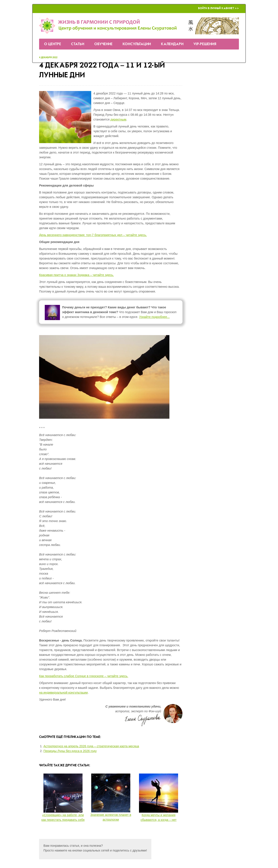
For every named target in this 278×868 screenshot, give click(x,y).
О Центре (53, 44)
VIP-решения (205, 44)
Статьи (78, 44)
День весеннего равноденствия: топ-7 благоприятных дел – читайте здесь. (93, 235)
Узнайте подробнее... (155, 317)
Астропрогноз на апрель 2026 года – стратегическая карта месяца (91, 746)
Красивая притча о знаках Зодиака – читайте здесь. (76, 275)
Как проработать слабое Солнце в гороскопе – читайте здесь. (84, 676)
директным (118, 119)
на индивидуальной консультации (63, 693)
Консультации (137, 44)
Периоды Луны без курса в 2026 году (70, 751)
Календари (172, 44)
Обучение (103, 44)
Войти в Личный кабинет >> (218, 8)
